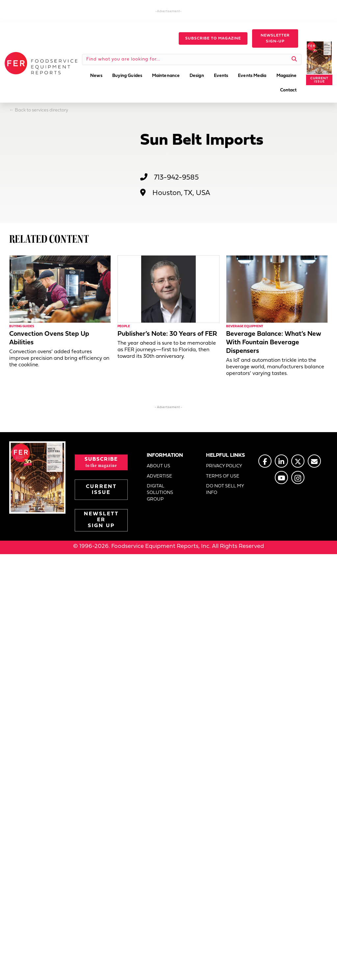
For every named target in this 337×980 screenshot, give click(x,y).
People (124, 326)
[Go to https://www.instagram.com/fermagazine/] (298, 478)
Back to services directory (41, 110)
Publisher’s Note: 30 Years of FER (167, 334)
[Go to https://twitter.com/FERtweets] (298, 461)
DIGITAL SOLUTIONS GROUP (160, 493)
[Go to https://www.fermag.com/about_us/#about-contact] (314, 461)
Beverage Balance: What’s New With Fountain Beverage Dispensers (274, 343)
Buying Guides (22, 326)
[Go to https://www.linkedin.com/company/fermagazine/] (281, 461)
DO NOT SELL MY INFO (225, 490)
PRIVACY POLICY (224, 466)
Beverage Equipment (245, 326)
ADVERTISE (159, 476)
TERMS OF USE (223, 476)
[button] (213, 38)
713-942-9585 (176, 178)
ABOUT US (158, 466)
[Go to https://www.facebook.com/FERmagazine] (265, 461)
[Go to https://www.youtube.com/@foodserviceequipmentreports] (281, 478)
